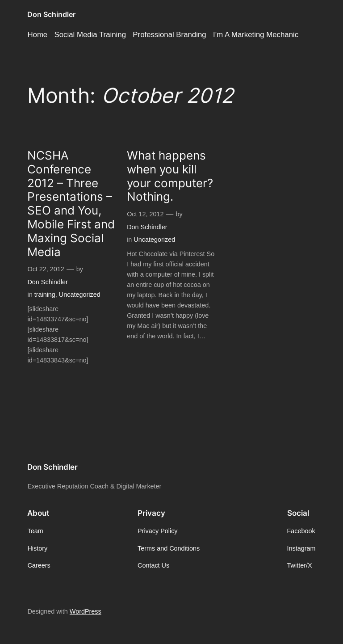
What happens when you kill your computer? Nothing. (170, 176)
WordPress (86, 611)
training (45, 295)
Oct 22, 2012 (46, 269)
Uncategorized (80, 295)
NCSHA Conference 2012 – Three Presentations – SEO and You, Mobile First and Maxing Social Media (71, 204)
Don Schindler (51, 14)
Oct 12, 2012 (145, 214)
